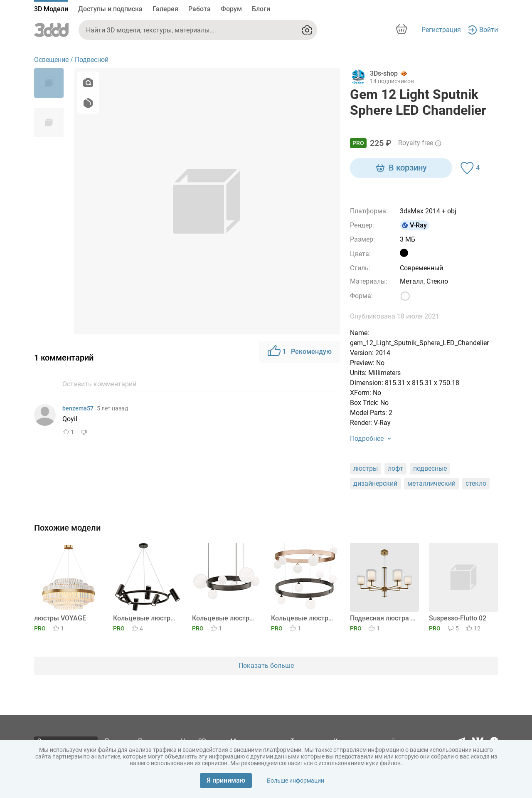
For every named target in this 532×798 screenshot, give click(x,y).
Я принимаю (226, 780)
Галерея (165, 9)
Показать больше (266, 666)
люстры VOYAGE (60, 618)
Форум (231, 9)
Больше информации (296, 781)
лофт (395, 468)
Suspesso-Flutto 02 (458, 618)
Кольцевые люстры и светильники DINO (304, 618)
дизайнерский (375, 483)
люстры (366, 468)
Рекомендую (299, 352)
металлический (431, 483)
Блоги (261, 9)
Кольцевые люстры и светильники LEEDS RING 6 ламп (146, 618)
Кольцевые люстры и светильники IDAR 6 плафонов (225, 618)
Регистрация (441, 30)
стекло (476, 483)
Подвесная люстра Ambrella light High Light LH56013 (383, 618)
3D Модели (51, 9)
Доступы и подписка (110, 9)
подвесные (430, 468)
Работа (199, 9)
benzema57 (78, 408)
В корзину (401, 168)
